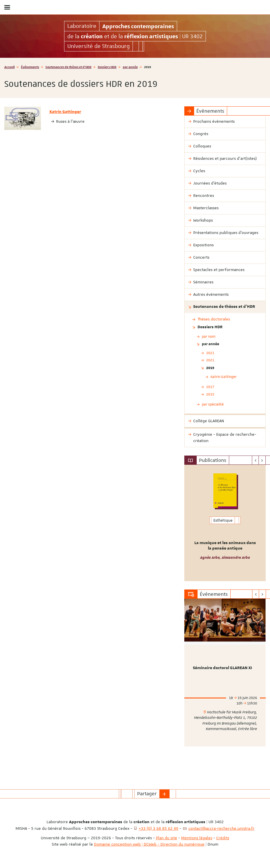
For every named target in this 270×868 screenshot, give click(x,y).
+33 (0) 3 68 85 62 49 (158, 828)
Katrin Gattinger (65, 112)
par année (130, 67)
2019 (210, 368)
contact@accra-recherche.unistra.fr (221, 828)
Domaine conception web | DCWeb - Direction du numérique (149, 844)
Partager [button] (147, 794)
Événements (30, 67)
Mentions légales (197, 838)
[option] (225, 523)
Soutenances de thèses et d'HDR (68, 67)
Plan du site (166, 838)
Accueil (9, 67)
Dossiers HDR (107, 67)
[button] (164, 794)
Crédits (223, 838)
